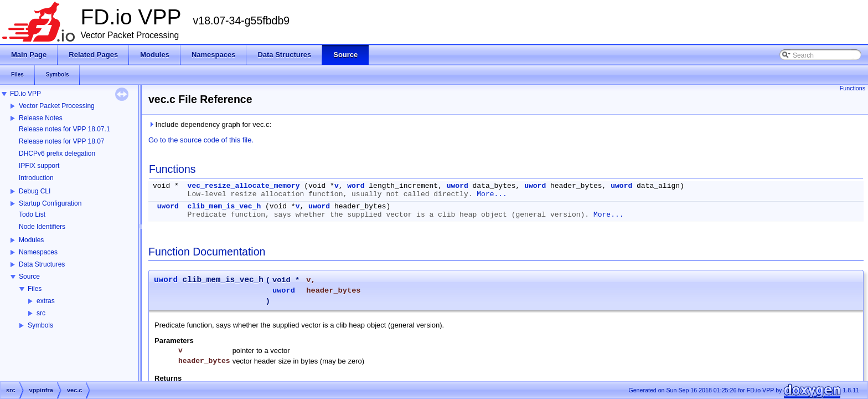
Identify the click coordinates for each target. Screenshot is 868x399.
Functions (852, 88)
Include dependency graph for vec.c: (210, 124)
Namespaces (38, 252)
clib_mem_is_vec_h (224, 206)
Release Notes (41, 118)
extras (46, 301)
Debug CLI (35, 191)
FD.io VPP (25, 94)
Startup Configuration (50, 203)
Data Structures (42, 264)
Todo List (32, 214)
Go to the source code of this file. (201, 140)
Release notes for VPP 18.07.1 (64, 129)
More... (492, 194)
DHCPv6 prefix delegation (57, 154)
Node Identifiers (42, 227)
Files (35, 289)
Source (29, 277)
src (41, 313)
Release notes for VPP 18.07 (62, 141)
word (356, 186)
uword (458, 186)
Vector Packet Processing (57, 106)
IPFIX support (39, 166)
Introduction (36, 178)
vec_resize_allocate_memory (244, 186)
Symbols (40, 325)
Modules (31, 240)
